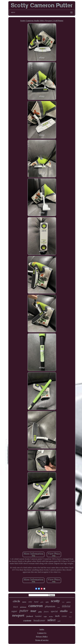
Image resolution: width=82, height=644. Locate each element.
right (45, 617)
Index (42, 629)
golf (59, 621)
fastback (30, 616)
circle (16, 601)
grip (40, 612)
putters (69, 602)
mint (71, 612)
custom (27, 620)
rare (63, 602)
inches (51, 617)
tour (33, 611)
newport (18, 615)
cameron (36, 606)
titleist (66, 606)
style (47, 602)
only (30, 602)
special (54, 611)
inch (57, 616)
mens (24, 602)
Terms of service (42, 640)
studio (64, 611)
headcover (39, 620)
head (70, 617)
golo (42, 602)
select (51, 620)
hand (36, 602)
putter (24, 611)
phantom (50, 606)
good (59, 607)
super (14, 611)
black (15, 607)
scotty (55, 601)
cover (64, 616)
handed (38, 616)
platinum (23, 607)
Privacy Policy (42, 637)
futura (46, 612)
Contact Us (42, 633)
